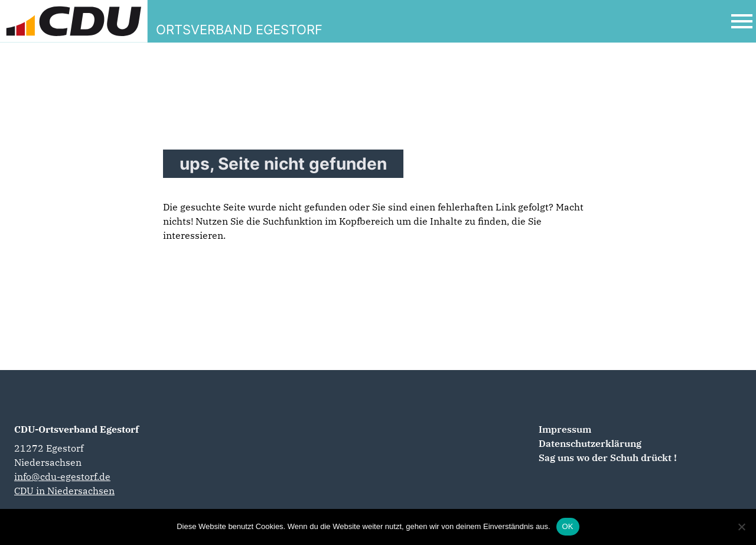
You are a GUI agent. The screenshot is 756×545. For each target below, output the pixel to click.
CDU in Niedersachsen (64, 491)
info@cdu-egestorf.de (62, 476)
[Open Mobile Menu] (742, 21)
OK (568, 526)
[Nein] (741, 527)
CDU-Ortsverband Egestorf (76, 429)
